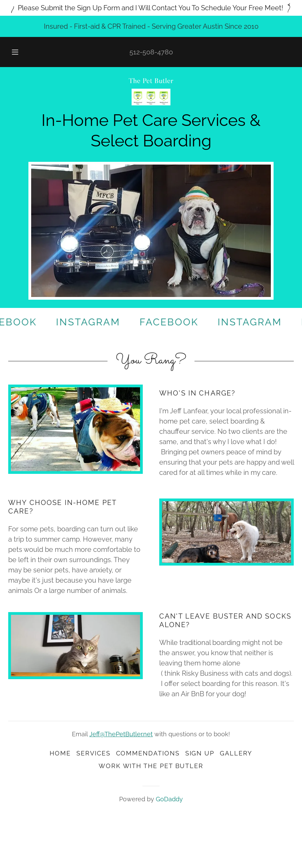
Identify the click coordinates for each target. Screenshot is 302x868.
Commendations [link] (148, 753)
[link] (151, 92)
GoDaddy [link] (169, 799)
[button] (21, 52)
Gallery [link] (236, 753)
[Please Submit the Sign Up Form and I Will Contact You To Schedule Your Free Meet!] (151, 8)
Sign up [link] (200, 753)
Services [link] (93, 753)
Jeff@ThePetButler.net (121, 734)
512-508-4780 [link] (151, 52)
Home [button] (60, 753)
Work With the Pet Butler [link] (151, 766)
